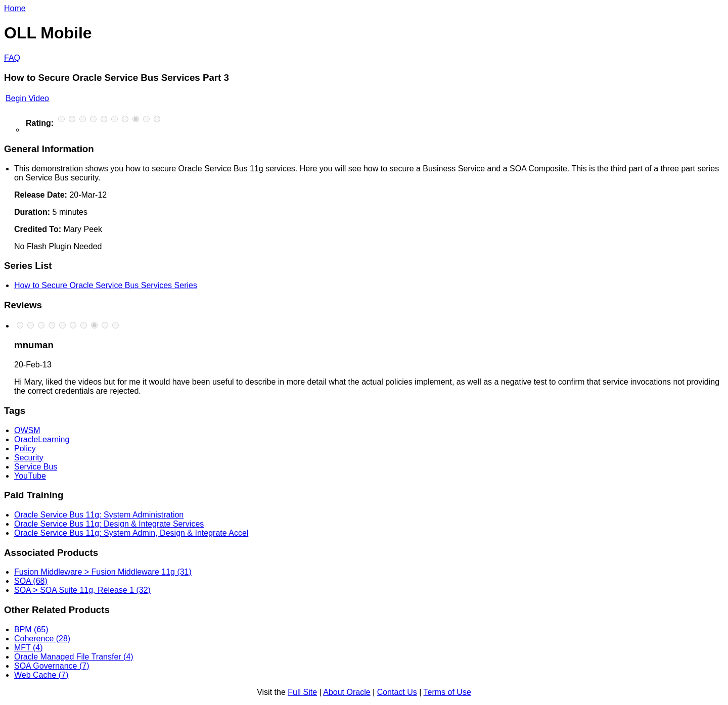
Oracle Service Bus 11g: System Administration (99, 515)
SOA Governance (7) (52, 666)
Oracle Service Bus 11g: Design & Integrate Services (109, 524)
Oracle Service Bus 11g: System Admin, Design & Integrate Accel (131, 533)
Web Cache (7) (41, 675)
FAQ (12, 58)
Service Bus (36, 467)
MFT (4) (29, 648)
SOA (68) (31, 581)
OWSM (27, 430)
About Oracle (347, 692)
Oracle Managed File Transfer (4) (74, 657)
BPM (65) (31, 629)
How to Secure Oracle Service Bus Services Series (106, 285)
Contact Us (397, 692)
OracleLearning (42, 439)
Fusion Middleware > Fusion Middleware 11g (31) (103, 572)
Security (29, 458)
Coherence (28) (42, 639)
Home (15, 8)
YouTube (30, 476)
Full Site (302, 692)
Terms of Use (447, 692)
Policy (25, 449)
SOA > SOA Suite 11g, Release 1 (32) (82, 590)
